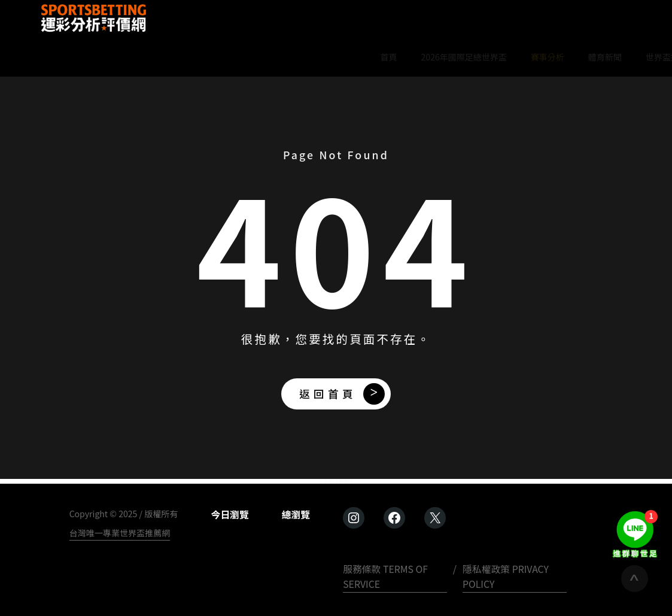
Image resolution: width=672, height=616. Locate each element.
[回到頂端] (635, 579)
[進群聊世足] (635, 534)
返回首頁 (328, 394)
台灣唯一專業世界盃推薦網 (120, 533)
